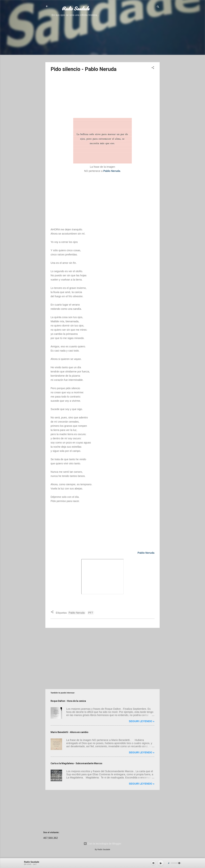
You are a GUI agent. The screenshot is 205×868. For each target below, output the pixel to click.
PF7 (91, 613)
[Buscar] (158, 7)
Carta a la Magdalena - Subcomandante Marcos (76, 763)
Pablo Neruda (77, 613)
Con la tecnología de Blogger (102, 844)
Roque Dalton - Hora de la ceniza (68, 701)
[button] (153, 68)
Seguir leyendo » (142, 721)
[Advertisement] (102, 42)
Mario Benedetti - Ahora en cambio (69, 732)
